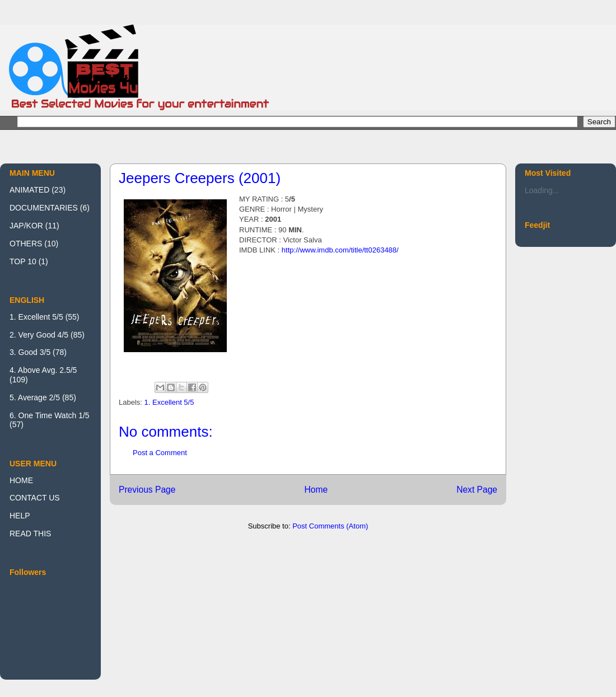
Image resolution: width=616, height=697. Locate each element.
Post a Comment (160, 453)
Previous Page (147, 490)
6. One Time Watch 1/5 (50, 415)
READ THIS (30, 534)
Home (316, 490)
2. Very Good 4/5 (39, 335)
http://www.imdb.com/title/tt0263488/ (340, 250)
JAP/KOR (26, 226)
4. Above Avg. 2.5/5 (43, 370)
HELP (20, 516)
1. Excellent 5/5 (169, 402)
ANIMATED (29, 190)
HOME (21, 480)
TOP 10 (23, 261)
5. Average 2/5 (35, 397)
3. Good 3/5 (30, 352)
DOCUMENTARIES (44, 208)
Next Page (477, 490)
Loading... (542, 190)
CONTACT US (35, 498)
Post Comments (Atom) (330, 526)
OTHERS (26, 244)
